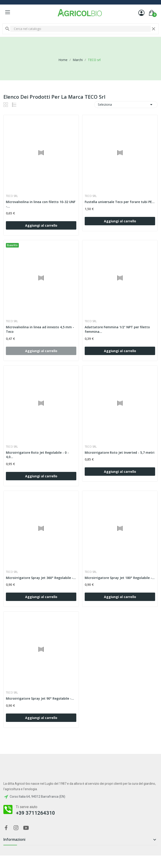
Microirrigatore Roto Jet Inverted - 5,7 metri (120, 452)
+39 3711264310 (35, 813)
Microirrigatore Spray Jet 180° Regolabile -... (120, 578)
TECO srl (12, 196)
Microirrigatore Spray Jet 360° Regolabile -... (41, 578)
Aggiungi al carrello (41, 225)
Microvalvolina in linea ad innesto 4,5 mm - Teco (40, 329)
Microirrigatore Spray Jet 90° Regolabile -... (40, 698)
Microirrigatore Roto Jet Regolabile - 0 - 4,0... (37, 455)
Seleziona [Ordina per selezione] (126, 105)
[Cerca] (80, 29)
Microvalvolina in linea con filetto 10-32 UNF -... (41, 204)
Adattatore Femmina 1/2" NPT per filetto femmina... (117, 329)
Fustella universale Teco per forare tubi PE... (120, 202)
